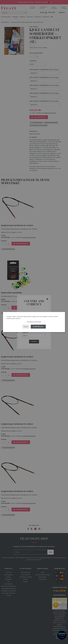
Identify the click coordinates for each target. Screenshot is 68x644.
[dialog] (34, 322)
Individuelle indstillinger (34, 322)
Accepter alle (38, 327)
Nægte (26, 327)
